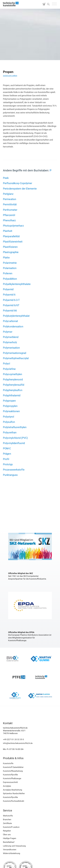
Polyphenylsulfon (13, 390)
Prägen (7, 454)
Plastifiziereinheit (13, 242)
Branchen (7, 819)
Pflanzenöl (9, 215)
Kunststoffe (8, 763)
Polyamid (8, 289)
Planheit (8, 231)
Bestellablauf (9, 842)
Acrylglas (7, 786)
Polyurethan (10, 432)
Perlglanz (8, 194)
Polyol (6, 364)
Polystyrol (9, 417)
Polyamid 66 (10, 311)
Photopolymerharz (13, 226)
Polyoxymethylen (13, 374)
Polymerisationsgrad (15, 353)
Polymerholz (10, 342)
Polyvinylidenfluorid (14, 443)
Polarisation (10, 268)
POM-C (7, 448)
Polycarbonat (10, 321)
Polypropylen (10, 406)
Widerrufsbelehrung (12, 853)
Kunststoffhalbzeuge (12, 778)
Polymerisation (11, 348)
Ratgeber (7, 831)
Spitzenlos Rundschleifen (14, 793)
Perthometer (10, 210)
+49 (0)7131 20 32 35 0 (13, 739)
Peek (6, 178)
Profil (6, 459)
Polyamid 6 (9, 295)
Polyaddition (10, 279)
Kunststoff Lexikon (11, 827)
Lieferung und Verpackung (14, 846)
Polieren (8, 273)
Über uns (7, 835)
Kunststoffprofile (10, 775)
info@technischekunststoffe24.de (18, 743)
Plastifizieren (10, 247)
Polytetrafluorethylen (15, 427)
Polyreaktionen (11, 411)
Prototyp (8, 464)
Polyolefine (9, 369)
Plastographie (11, 252)
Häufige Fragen (10, 838)
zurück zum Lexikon (10, 76)
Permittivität (10, 204)
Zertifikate (7, 823)
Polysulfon (9, 422)
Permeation (10, 199)
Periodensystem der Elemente (20, 189)
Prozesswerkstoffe (14, 470)
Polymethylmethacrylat (16, 358)
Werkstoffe (8, 816)
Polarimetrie (10, 263)
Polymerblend (11, 337)
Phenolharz (9, 220)
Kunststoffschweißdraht (14, 801)
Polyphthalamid (12, 395)
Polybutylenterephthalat (16, 316)
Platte (6, 258)
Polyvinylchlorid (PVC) (15, 438)
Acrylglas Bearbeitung (13, 790)
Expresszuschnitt (10, 782)
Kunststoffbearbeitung (13, 771)
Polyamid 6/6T (11, 305)
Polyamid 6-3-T (11, 300)
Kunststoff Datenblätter (13, 767)
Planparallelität (11, 236)
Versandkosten (10, 850)
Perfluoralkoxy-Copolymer (18, 183)
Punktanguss (10, 475)
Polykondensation (13, 326)
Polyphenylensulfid (14, 385)
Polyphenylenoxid (13, 379)
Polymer (8, 332)
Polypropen (9, 401)
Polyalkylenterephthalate (17, 284)
